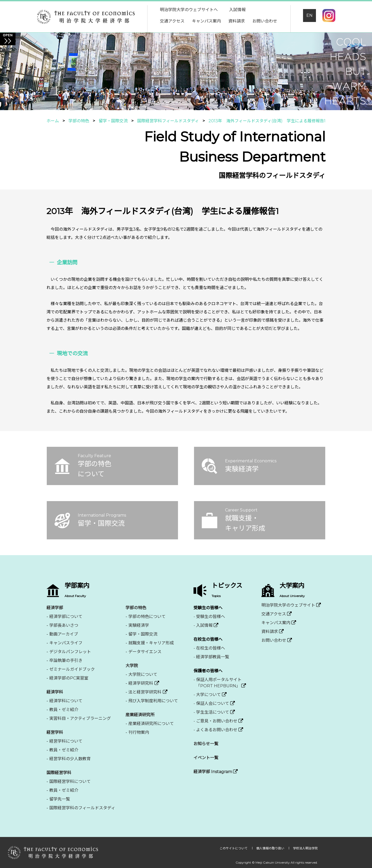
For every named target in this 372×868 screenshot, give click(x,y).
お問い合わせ (265, 21)
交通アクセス (172, 21)
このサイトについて (234, 848)
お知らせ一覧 (206, 744)
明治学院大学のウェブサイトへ (189, 10)
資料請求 (237, 21)
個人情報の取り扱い (271, 848)
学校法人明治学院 (305, 848)
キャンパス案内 (206, 21)
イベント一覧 (206, 758)
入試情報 (237, 10)
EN (309, 15)
